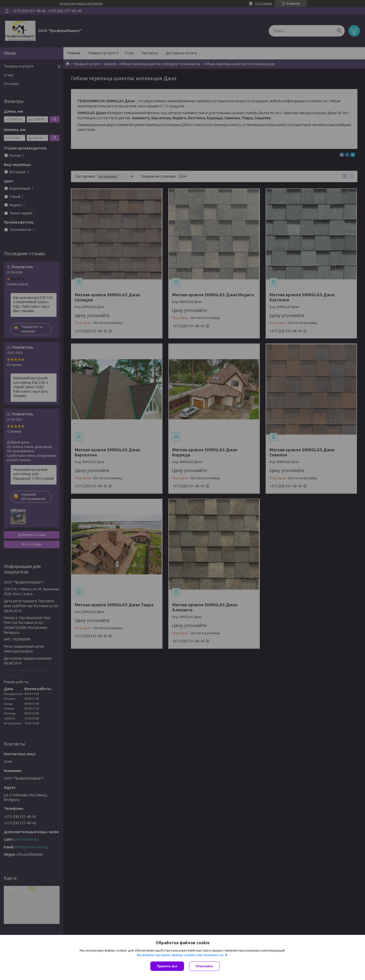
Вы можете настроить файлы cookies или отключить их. (181, 955)
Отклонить (204, 966)
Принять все (167, 966)
